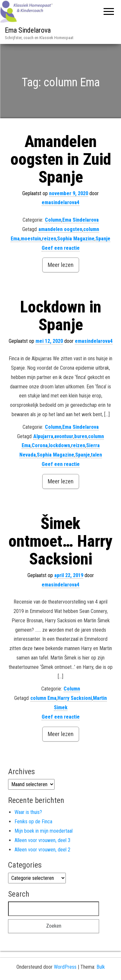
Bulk (101, 967)
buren (81, 436)
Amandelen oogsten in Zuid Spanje (61, 159)
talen (96, 455)
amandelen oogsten (60, 229)
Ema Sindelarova (28, 30)
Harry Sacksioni (75, 698)
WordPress (65, 967)
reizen (49, 239)
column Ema (43, 698)
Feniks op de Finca (33, 822)
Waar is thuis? (28, 812)
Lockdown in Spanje (61, 316)
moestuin (31, 239)
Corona (40, 445)
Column (53, 220)
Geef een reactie (61, 248)
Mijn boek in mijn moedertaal (44, 831)
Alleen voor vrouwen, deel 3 (42, 840)
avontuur (64, 436)
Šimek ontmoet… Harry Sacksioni (60, 541)
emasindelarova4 (60, 202)
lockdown (59, 445)
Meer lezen (61, 265)
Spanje (103, 239)
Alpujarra (43, 436)
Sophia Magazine (76, 239)
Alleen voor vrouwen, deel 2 (42, 850)
